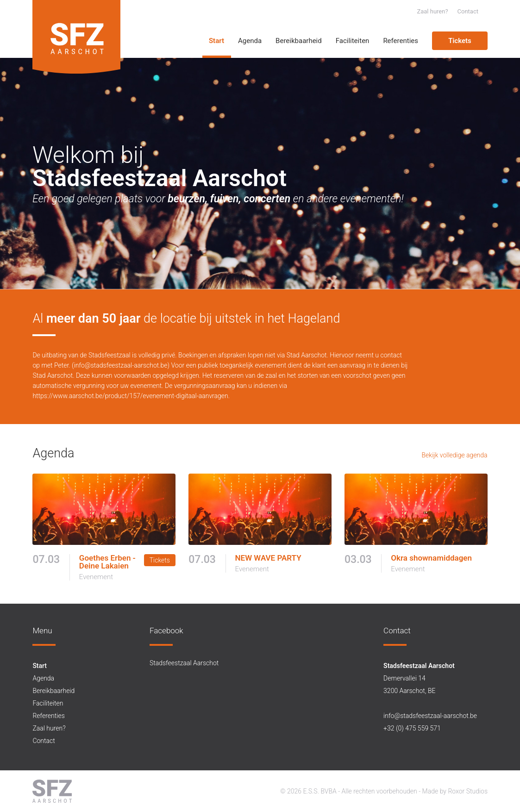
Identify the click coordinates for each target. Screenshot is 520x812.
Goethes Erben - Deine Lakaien (107, 562)
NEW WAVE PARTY (268, 558)
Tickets (460, 41)
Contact (468, 11)
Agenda (250, 41)
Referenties (401, 41)
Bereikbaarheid (299, 41)
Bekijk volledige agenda (455, 455)
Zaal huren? (432, 11)
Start (216, 41)
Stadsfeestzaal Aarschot (184, 663)
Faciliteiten (353, 41)
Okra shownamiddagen (431, 558)
